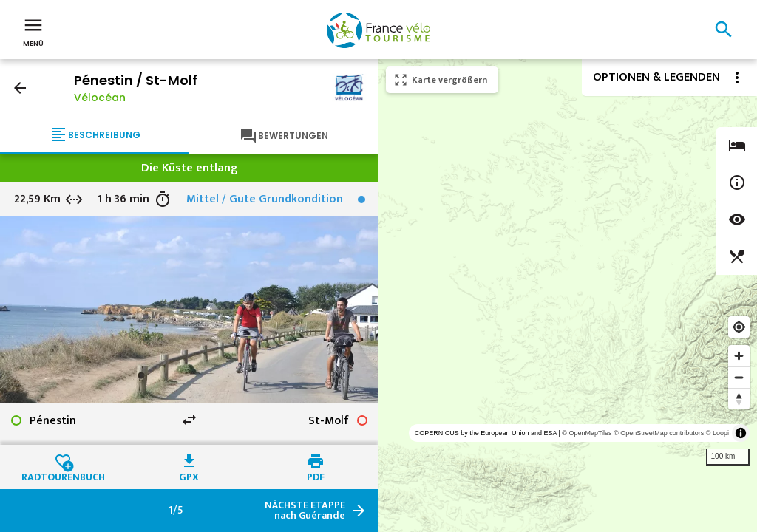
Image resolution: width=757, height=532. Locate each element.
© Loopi (717, 433)
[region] (568, 296)
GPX (189, 475)
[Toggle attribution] (741, 433)
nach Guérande (305, 511)
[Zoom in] (739, 356)
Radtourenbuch (63, 475)
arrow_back (20, 88)
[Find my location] (739, 327)
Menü (33, 31)
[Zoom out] (739, 377)
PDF (316, 475)
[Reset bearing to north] (739, 399)
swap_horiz (189, 420)
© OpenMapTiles (587, 433)
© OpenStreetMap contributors (659, 433)
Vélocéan (100, 98)
